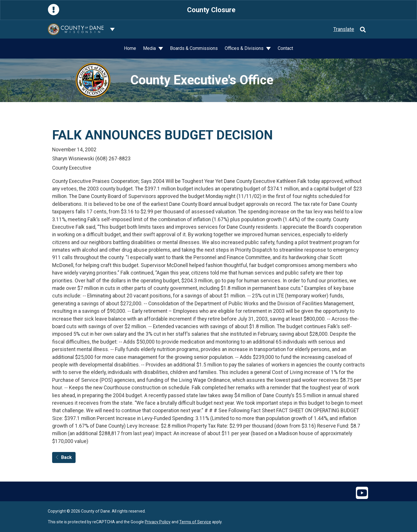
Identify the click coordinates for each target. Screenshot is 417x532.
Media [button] (150, 48)
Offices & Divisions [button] (245, 48)
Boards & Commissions (194, 48)
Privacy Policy (158, 522)
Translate (344, 29)
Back (64, 457)
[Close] (364, 10)
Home (130, 48)
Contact (285, 48)
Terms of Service (195, 522)
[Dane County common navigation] (112, 29)
